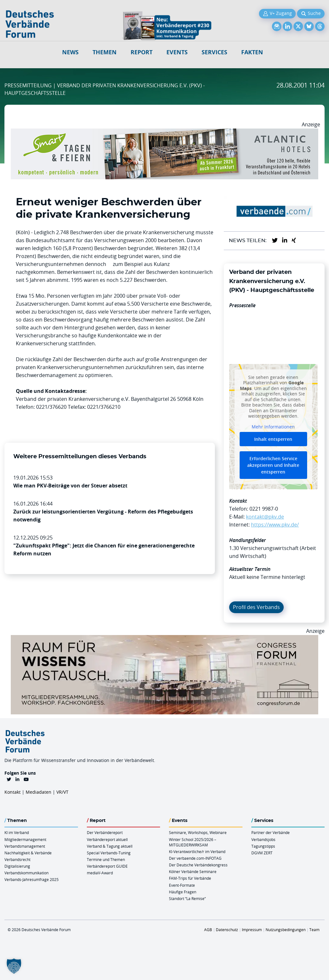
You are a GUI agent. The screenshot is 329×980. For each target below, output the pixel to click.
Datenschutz (227, 930)
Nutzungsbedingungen (286, 930)
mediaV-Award (100, 873)
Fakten (252, 52)
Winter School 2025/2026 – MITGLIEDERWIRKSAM (193, 842)
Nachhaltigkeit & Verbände (28, 853)
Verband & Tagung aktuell (110, 846)
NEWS (70, 52)
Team (314, 930)
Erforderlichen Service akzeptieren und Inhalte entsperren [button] (273, 465)
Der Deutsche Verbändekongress (198, 865)
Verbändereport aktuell (107, 839)
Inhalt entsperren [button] (273, 439)
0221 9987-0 (264, 509)
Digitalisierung (17, 866)
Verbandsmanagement (25, 846)
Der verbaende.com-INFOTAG (195, 858)
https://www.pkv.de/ (275, 525)
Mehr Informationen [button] (273, 427)
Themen (105, 52)
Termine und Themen (106, 859)
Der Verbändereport (105, 832)
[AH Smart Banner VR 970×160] (164, 132)
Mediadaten (39, 792)
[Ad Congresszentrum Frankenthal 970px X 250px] (164, 639)
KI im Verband (17, 832)
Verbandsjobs (263, 839)
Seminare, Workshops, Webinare (198, 832)
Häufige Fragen (183, 892)
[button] (14, 966)
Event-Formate (182, 885)
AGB (208, 930)
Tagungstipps (263, 846)
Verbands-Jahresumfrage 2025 (32, 879)
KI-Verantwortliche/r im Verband (197, 851)
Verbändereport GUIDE (107, 866)
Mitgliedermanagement (25, 839)
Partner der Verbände (271, 832)
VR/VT (62, 792)
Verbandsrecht (17, 859)
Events (177, 52)
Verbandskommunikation (26, 873)
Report (142, 52)
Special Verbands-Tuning (109, 853)
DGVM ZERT (262, 853)
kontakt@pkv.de (265, 517)
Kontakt (13, 792)
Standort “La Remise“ (187, 898)
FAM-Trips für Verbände (190, 878)
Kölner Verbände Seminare (193, 871)
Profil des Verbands (256, 607)
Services (214, 52)
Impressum (252, 930)
